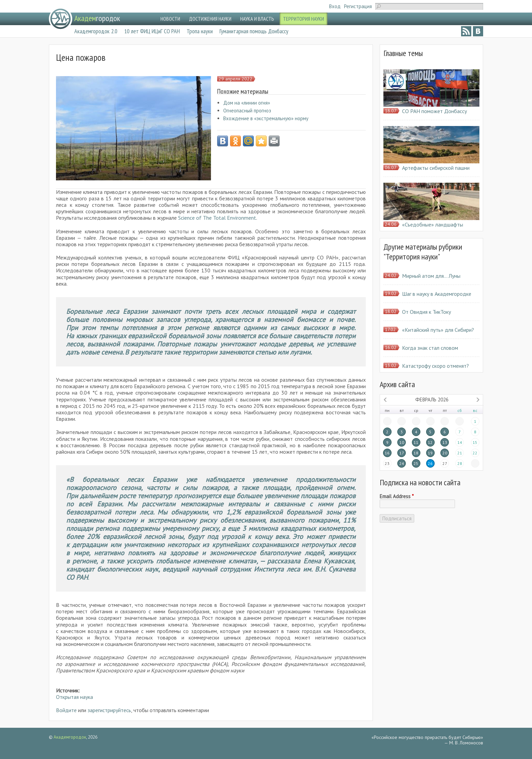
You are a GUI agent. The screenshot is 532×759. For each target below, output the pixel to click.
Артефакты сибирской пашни (436, 168)
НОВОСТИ (170, 19)
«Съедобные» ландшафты (433, 224)
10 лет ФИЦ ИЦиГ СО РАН (152, 31)
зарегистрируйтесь (109, 710)
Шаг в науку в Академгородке (437, 294)
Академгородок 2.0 (96, 31)
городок (97, 18)
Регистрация (358, 6)
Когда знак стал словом (430, 348)
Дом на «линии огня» (247, 103)
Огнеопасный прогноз (247, 111)
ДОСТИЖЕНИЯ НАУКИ (210, 19)
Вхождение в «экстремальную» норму (266, 118)
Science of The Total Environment (217, 218)
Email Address (397, 496)
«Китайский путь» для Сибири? (438, 330)
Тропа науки (200, 31)
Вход (335, 6)
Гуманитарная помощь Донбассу (254, 31)
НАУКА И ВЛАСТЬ (257, 19)
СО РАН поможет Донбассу (434, 111)
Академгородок (70, 737)
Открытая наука (74, 697)
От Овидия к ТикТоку (426, 312)
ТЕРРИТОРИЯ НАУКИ (303, 19)
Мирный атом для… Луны (431, 276)
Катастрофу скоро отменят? (435, 366)
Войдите (66, 710)
